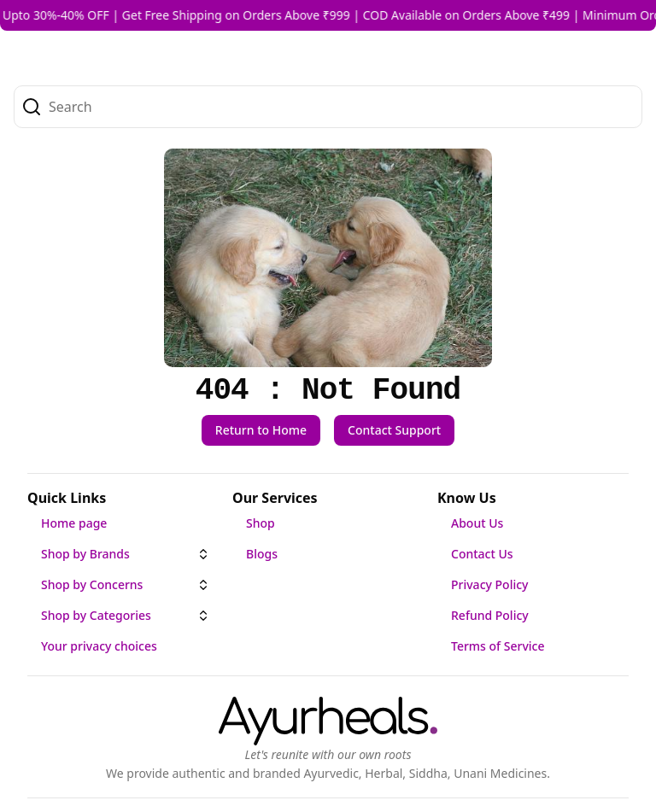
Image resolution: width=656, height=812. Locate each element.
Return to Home (261, 430)
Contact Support (394, 430)
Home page (74, 523)
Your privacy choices (99, 646)
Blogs (262, 554)
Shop (261, 523)
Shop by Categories (96, 615)
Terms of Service (498, 646)
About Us (477, 523)
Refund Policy (490, 615)
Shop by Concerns (92, 584)
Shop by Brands (85, 554)
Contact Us (482, 554)
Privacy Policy (489, 584)
